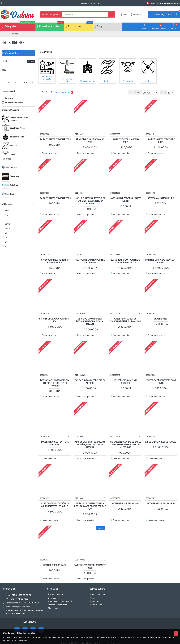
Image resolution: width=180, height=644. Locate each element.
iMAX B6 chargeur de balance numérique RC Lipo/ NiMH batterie (90, 444)
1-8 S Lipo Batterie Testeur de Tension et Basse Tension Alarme (90, 201)
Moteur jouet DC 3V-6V (55, 565)
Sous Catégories (10, 110)
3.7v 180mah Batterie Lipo (161, 198)
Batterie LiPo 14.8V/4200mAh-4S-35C (161, 261)
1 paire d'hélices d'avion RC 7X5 (55, 200)
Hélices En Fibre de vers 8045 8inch (161, 382)
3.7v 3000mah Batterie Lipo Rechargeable (55, 261)
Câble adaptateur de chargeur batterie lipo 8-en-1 (125, 320)
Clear (32, 62)
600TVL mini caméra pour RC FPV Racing (90, 261)
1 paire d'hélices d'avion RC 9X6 (90, 141)
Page (164, 92)
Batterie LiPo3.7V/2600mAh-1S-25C (55, 320)
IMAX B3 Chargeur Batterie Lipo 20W (55, 443)
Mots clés (7, 204)
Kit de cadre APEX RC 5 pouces (161, 442)
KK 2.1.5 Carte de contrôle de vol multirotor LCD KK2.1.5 (55, 505)
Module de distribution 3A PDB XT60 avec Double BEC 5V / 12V (90, 506)
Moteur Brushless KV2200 (161, 503)
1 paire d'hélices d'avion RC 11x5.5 (161, 141)
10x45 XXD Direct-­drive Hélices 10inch (125, 200)
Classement (112, 92)
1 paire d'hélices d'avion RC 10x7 (125, 141)
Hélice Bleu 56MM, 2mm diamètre (125, 382)
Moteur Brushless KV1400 (125, 503)
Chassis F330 (161, 319)
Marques (6, 159)
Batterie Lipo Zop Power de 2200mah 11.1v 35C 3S (125, 261)
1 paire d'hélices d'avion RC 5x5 (55, 141)
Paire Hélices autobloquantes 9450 (90, 566)
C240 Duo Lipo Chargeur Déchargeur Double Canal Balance (90, 321)
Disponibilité (8, 92)
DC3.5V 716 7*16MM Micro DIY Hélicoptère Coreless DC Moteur (55, 383)
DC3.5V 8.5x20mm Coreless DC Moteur (90, 382)
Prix (4, 70)
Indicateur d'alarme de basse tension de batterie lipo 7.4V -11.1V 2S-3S (125, 444)
